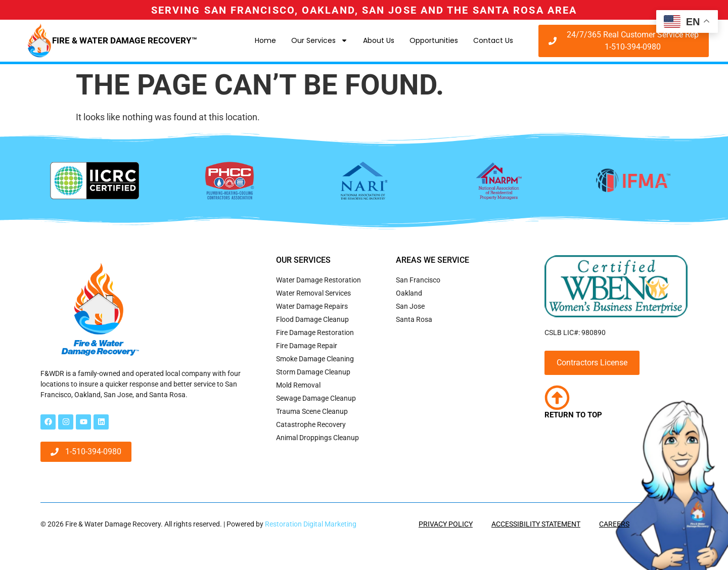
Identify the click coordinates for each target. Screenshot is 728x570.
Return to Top (573, 415)
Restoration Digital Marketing (311, 524)
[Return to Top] (557, 398)
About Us (379, 40)
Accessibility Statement (536, 524)
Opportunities (434, 40)
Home (265, 40)
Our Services (320, 40)
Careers (614, 524)
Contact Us (493, 40)
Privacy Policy (446, 524)
